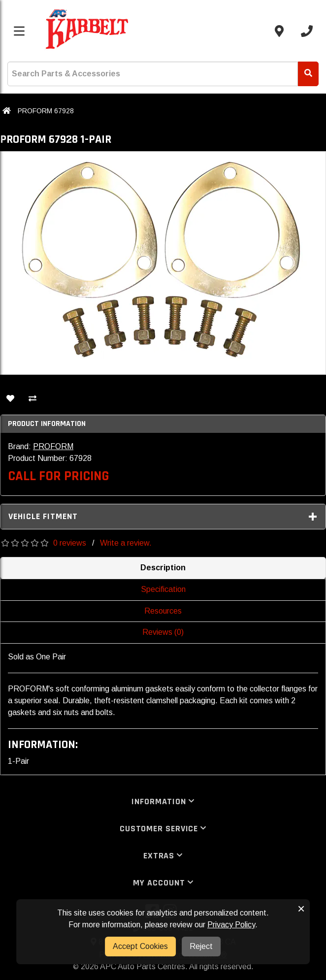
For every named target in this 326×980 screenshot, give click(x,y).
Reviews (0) (163, 632)
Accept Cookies (140, 946)
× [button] (301, 909)
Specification (163, 589)
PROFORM (53, 446)
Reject (201, 946)
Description (163, 568)
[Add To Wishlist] (10, 400)
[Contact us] (279, 31)
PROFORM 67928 (46, 111)
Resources (163, 611)
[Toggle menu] (19, 31)
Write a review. (126, 543)
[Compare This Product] (33, 400)
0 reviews (70, 543)
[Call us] (307, 31)
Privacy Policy (231, 925)
